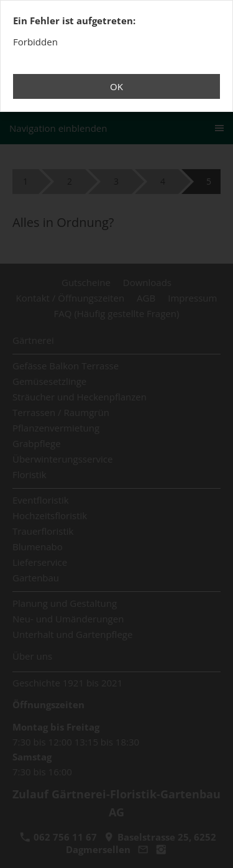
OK (116, 86)
